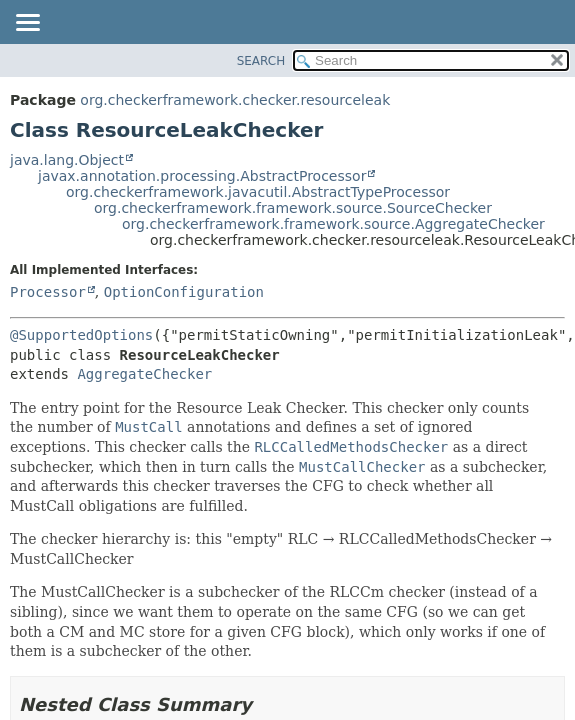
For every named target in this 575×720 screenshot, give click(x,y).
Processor (48, 292)
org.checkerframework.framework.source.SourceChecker (293, 208)
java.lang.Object (67, 160)
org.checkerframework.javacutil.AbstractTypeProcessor (258, 192)
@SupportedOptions (81, 335)
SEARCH (261, 61)
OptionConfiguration (184, 292)
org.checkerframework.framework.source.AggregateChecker (333, 224)
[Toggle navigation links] (27, 24)
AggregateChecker (144, 374)
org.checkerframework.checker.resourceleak (235, 100)
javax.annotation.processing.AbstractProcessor (202, 176)
